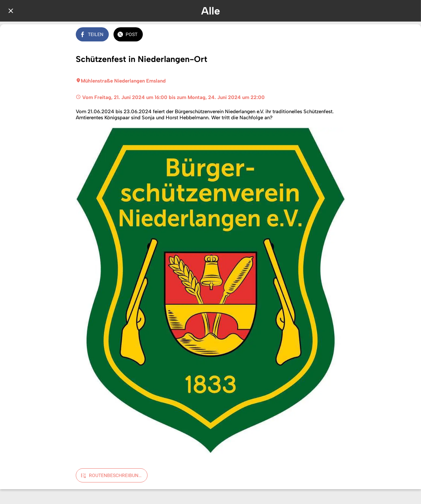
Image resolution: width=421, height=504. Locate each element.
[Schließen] (11, 11)
